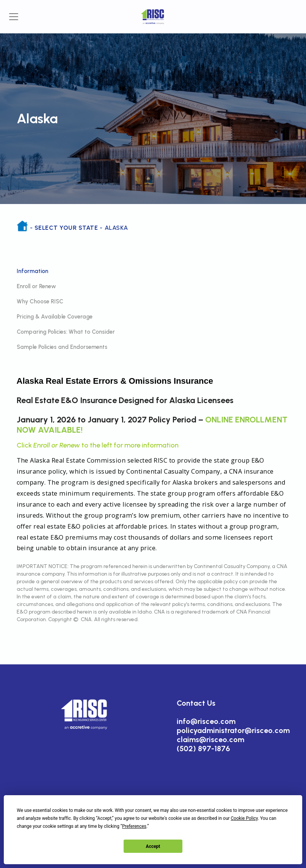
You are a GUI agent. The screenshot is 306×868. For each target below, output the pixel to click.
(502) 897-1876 (203, 749)
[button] (85, 714)
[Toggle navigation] (14, 17)
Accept (153, 846)
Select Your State (66, 228)
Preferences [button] (134, 826)
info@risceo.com (206, 721)
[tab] (153, 271)
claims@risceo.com (210, 739)
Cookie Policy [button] (244, 818)
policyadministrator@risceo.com (233, 730)
